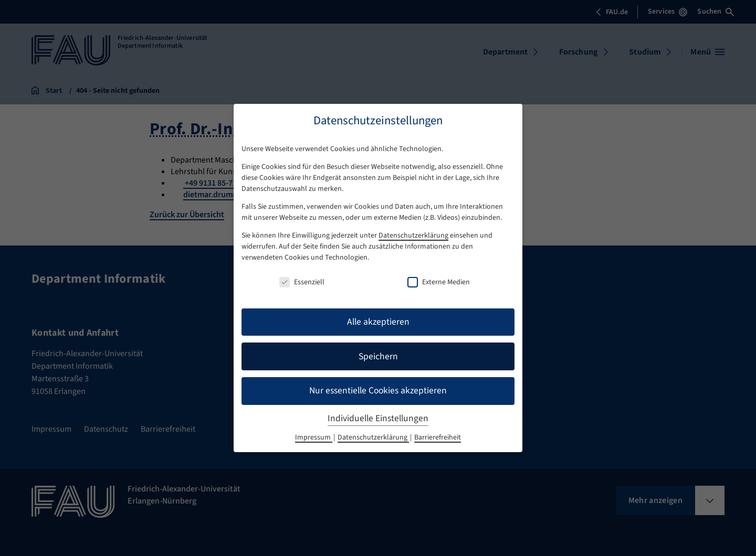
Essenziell (302, 282)
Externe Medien (439, 282)
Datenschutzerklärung (413, 236)
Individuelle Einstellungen (378, 418)
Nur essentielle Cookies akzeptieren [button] (378, 391)
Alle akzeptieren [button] (378, 322)
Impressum (314, 437)
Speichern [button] (378, 356)
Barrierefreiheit (438, 437)
